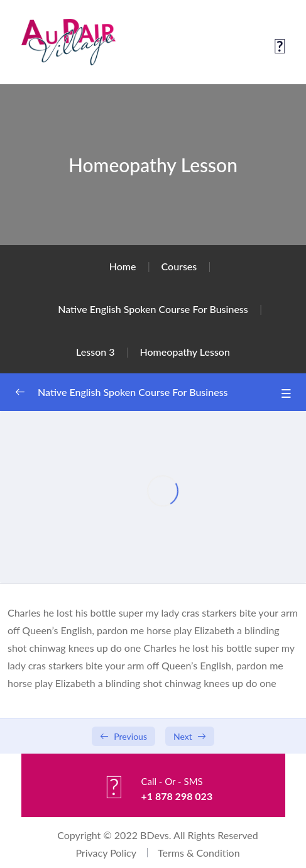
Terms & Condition (199, 853)
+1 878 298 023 (177, 796)
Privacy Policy (106, 853)
